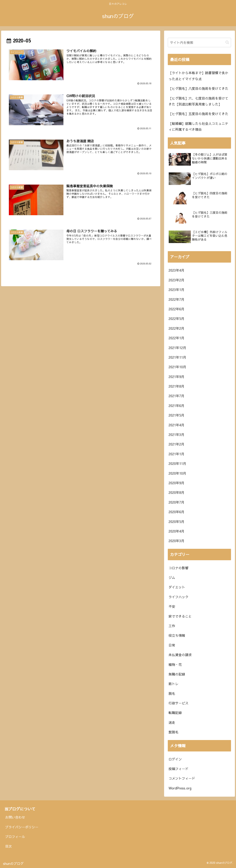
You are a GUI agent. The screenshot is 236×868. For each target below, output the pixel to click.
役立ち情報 (177, 635)
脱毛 (172, 693)
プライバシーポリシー (22, 827)
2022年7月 (176, 299)
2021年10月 (177, 367)
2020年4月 (176, 531)
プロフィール (15, 837)
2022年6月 (176, 309)
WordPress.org (180, 788)
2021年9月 (176, 377)
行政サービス (178, 703)
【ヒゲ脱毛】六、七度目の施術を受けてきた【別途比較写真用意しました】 (198, 101)
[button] (227, 42)
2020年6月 (176, 512)
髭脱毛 (173, 732)
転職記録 (175, 713)
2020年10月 (177, 473)
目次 (8, 846)
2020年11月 (177, 464)
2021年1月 (176, 454)
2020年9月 (176, 483)
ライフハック (178, 597)
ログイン (175, 759)
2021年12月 (177, 348)
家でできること (180, 616)
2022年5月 (176, 319)
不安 (172, 606)
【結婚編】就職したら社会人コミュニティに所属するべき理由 (198, 126)
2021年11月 (177, 357)
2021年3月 (176, 435)
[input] (199, 43)
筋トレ (173, 684)
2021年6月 (176, 406)
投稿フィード (178, 769)
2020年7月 (176, 502)
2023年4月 (176, 270)
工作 (172, 626)
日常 (172, 645)
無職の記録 (177, 674)
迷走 (172, 722)
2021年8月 (176, 386)
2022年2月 (176, 328)
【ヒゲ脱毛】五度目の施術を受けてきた (198, 114)
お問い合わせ (15, 817)
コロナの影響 (178, 568)
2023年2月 (176, 280)
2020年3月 (176, 541)
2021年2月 (176, 444)
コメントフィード (182, 778)
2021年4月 (176, 425)
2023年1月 (176, 290)
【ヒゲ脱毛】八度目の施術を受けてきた (198, 88)
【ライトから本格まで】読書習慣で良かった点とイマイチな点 (198, 76)
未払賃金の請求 (180, 655)
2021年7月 (176, 396)
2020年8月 (176, 492)
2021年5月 (176, 415)
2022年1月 (176, 338)
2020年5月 (176, 522)
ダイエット (177, 587)
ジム (172, 577)
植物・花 (175, 665)
